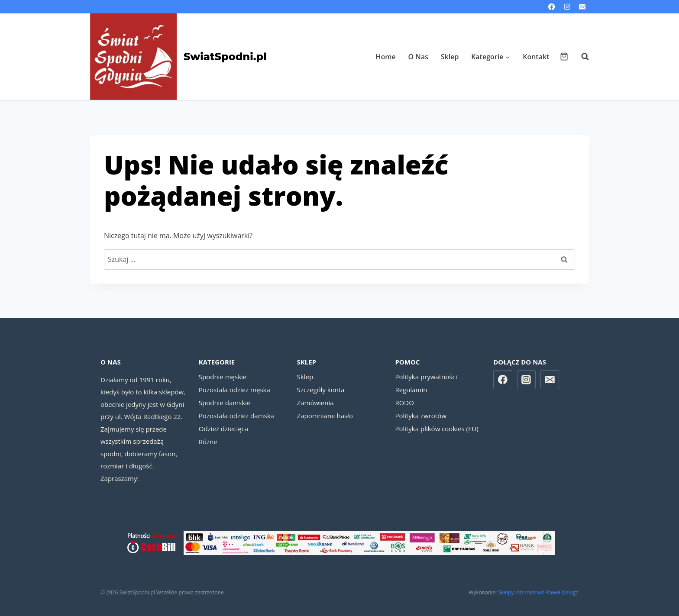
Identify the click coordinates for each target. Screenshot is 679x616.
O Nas (418, 57)
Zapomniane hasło (325, 416)
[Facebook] (552, 7)
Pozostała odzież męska (234, 390)
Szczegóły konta (321, 390)
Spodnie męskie (223, 377)
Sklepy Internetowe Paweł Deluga (538, 592)
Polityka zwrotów (420, 416)
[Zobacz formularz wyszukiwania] (581, 57)
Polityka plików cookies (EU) (436, 429)
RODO (404, 403)
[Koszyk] (564, 56)
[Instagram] (567, 7)
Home (386, 57)
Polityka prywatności (426, 377)
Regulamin (411, 390)
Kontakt (536, 57)
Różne (208, 442)
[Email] (582, 7)
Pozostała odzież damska (236, 416)
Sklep (450, 57)
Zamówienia (315, 403)
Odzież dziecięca (223, 429)
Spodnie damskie (225, 403)
